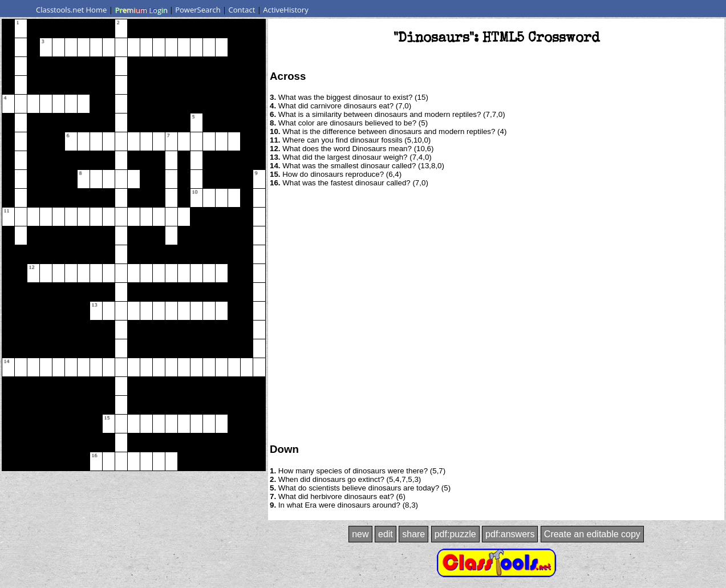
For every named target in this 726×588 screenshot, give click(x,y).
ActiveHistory (286, 10)
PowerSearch (198, 10)
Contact (242, 10)
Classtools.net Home (71, 10)
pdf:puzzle (455, 534)
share (413, 534)
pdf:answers (510, 534)
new (360, 534)
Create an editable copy (592, 534)
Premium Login (141, 10)
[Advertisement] (116, 314)
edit (386, 534)
